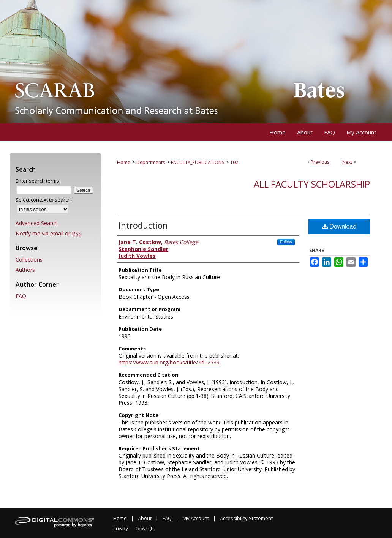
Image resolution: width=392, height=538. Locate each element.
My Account (196, 518)
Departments (151, 162)
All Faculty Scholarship (312, 184)
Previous (320, 162)
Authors (25, 270)
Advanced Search (37, 223)
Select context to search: (44, 200)
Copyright (145, 528)
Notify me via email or (48, 233)
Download (339, 226)
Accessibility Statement (246, 518)
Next (347, 162)
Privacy (121, 528)
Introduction (143, 225)
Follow (286, 242)
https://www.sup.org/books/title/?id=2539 (169, 362)
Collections (29, 260)
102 (234, 162)
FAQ (21, 296)
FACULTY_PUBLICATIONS (198, 162)
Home (124, 162)
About (145, 518)
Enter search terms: (38, 181)
